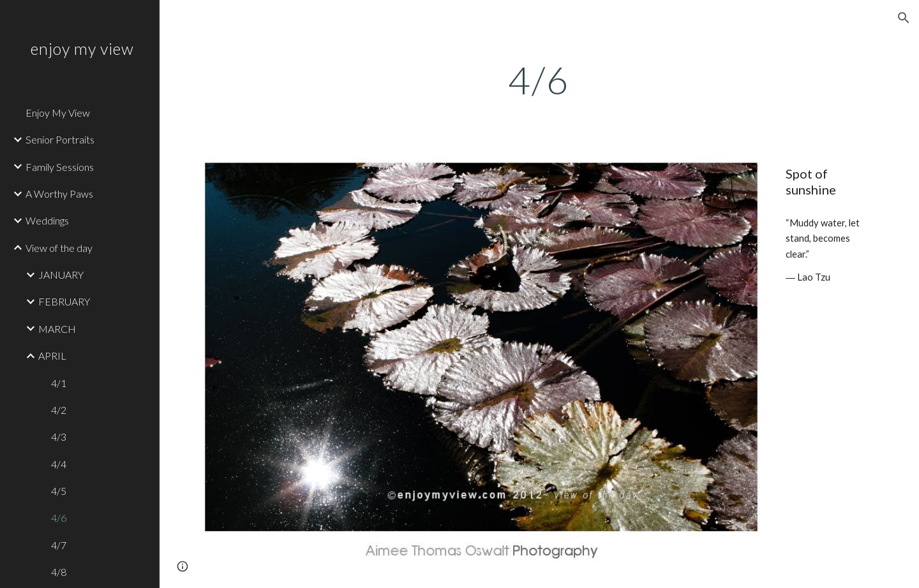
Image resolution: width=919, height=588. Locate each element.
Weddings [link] (47, 220)
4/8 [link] (59, 572)
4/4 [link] (59, 464)
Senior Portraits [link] (60, 139)
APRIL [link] (52, 356)
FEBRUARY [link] (64, 301)
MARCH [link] (57, 329)
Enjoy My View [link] (58, 113)
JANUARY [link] (61, 275)
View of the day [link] (59, 248)
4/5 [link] (59, 491)
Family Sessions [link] (60, 167)
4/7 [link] (59, 545)
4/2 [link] (59, 410)
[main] (539, 80)
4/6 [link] (59, 518)
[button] (904, 18)
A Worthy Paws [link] (59, 194)
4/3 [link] (59, 437)
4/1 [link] (59, 383)
